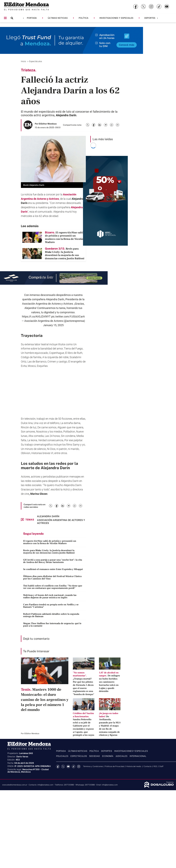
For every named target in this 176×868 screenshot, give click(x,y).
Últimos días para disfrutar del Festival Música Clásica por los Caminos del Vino (52, 577)
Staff (161, 766)
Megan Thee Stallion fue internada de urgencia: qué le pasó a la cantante (52, 625)
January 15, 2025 (53, 325)
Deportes (150, 18)
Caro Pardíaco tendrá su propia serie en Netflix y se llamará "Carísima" (51, 606)
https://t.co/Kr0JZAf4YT (36, 316)
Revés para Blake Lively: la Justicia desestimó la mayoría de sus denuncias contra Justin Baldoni (49, 552)
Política (84, 18)
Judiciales (121, 756)
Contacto (148, 766)
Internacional (138, 756)
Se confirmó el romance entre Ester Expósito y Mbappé (53, 569)
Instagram (79, 766)
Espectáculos (36, 61)
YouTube (68, 766)
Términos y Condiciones (93, 766)
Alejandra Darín (48, 516)
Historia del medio (134, 766)
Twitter (63, 766)
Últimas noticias (58, 18)
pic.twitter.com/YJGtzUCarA (68, 316)
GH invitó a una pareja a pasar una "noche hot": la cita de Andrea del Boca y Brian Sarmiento (53, 561)
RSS (155, 766)
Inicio (24, 61)
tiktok (74, 766)
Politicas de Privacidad (115, 766)
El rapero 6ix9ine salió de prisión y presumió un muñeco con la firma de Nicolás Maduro (50, 542)
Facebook (58, 766)
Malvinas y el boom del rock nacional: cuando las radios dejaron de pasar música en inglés (50, 596)
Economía (108, 756)
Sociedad (94, 756)
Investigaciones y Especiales (116, 18)
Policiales (62, 756)
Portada (32, 18)
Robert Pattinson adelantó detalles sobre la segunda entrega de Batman (51, 615)
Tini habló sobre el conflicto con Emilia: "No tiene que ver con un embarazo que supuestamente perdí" (53, 587)
